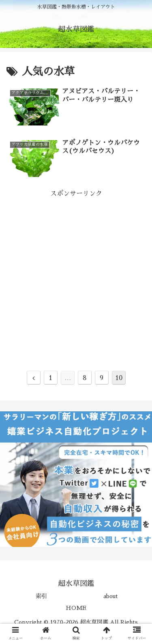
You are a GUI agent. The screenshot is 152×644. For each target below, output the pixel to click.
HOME (76, 608)
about (111, 596)
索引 (41, 596)
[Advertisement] (76, 276)
